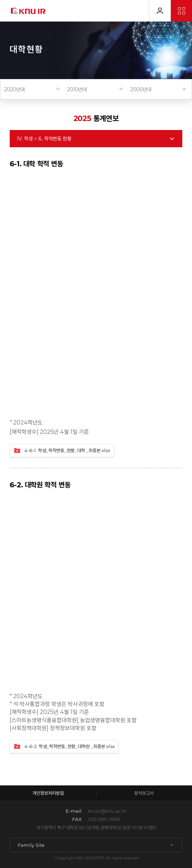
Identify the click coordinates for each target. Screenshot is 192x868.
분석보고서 (144, 793)
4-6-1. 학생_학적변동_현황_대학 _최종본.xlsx (62, 451)
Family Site (31, 845)
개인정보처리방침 (48, 793)
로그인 (160, 11)
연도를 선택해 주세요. (32, 89)
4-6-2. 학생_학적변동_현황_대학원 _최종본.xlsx (64, 747)
